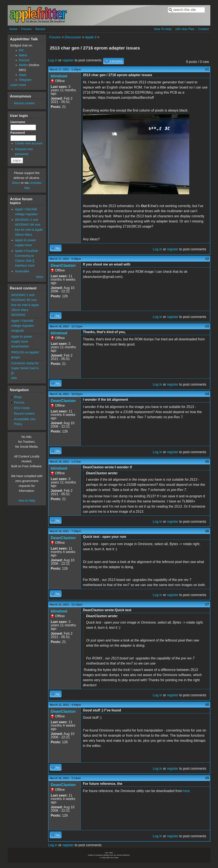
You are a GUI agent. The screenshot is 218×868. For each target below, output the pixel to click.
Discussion (73, 37)
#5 (207, 462)
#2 (207, 259)
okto (14, 378)
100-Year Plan (185, 29)
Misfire (23, 65)
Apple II (91, 37)
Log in (53, 60)
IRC (22, 50)
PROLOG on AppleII (25, 352)
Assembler (22, 271)
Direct (16, 183)
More (40, 277)
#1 (207, 69)
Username (19, 122)
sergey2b (18, 331)
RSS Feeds (22, 408)
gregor (16, 357)
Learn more (18, 85)
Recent (40, 29)
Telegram (25, 80)
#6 (207, 531)
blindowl (59, 76)
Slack (23, 75)
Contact (204, 29)
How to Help (27, 501)
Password (19, 133)
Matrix (23, 55)
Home (13, 29)
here (186, 791)
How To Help (163, 29)
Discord (24, 60)
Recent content (24, 103)
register (68, 60)
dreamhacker (20, 346)
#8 (207, 705)
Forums (26, 29)
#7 (207, 605)
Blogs (18, 397)
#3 (207, 326)
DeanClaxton (63, 265)
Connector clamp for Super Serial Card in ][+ (25, 368)
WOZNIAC (19, 315)
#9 (207, 778)
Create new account (29, 143)
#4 (207, 394)
